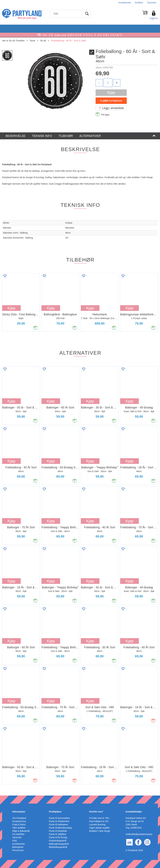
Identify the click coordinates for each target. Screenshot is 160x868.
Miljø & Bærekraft (21, 831)
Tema (32, 41)
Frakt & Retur (19, 825)
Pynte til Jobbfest (58, 834)
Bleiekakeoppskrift (58, 847)
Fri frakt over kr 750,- (100, 818)
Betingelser (18, 847)
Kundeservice (19, 821)
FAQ (14, 841)
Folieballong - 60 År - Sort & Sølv (68, 41)
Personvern (18, 850)
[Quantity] (108, 83)
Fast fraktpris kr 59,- (99, 821)
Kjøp (111, 93)
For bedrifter (18, 834)
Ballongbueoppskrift (59, 844)
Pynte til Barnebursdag (60, 828)
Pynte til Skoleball (58, 831)
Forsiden (20, 41)
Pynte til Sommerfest (59, 818)
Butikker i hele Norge (100, 831)
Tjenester (152, 3)
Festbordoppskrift (58, 841)
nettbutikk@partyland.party (139, 834)
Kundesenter (125, 3)
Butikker (139, 3)
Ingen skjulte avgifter (99, 828)
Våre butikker (19, 828)
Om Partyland (19, 818)
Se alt (43, 41)
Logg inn (154, 18)
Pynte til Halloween (59, 825)
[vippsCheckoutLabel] (111, 101)
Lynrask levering (97, 825)
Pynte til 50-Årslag (58, 837)
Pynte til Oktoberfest (59, 821)
